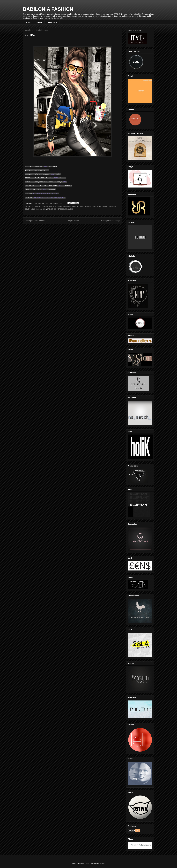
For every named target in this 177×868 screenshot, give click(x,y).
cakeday (45, 206)
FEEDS (39, 22)
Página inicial (73, 221)
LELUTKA (76, 206)
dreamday (61, 206)
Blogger (102, 863)
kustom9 (68, 206)
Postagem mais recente (35, 221)
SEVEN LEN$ (30, 209)
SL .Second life (41, 209)
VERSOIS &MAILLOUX (65, 209)
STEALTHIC (52, 209)
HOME (28, 22)
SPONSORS (52, 22)
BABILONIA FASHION (48, 9)
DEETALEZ (53, 206)
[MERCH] (38, 206)
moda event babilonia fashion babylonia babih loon (98, 206)
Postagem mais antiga (111, 221)
